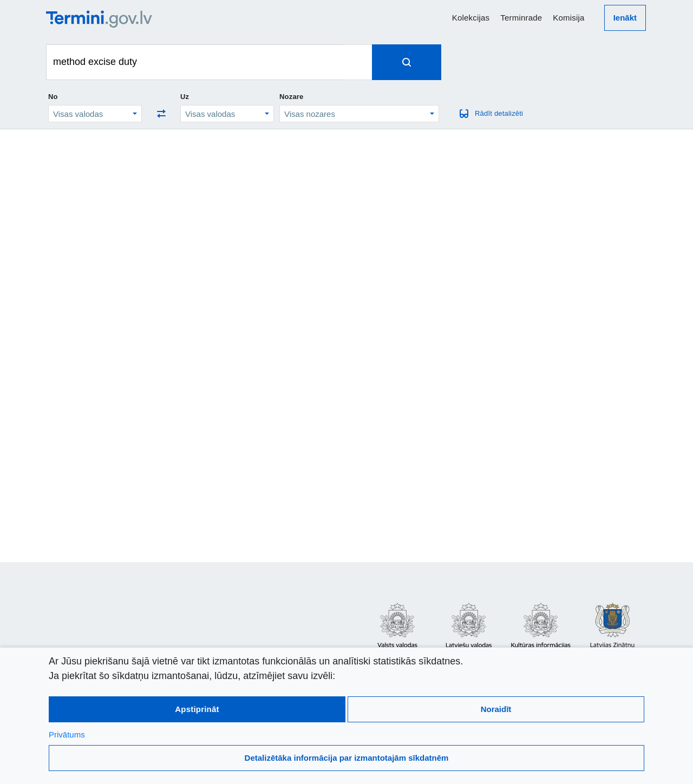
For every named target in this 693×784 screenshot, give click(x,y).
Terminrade (521, 18)
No (53, 97)
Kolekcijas (471, 18)
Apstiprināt (197, 709)
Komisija (568, 18)
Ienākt (625, 18)
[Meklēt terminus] (195, 62)
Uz (185, 97)
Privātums (67, 734)
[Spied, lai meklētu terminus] (407, 62)
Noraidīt (496, 709)
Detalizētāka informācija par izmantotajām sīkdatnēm (347, 758)
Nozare (292, 97)
